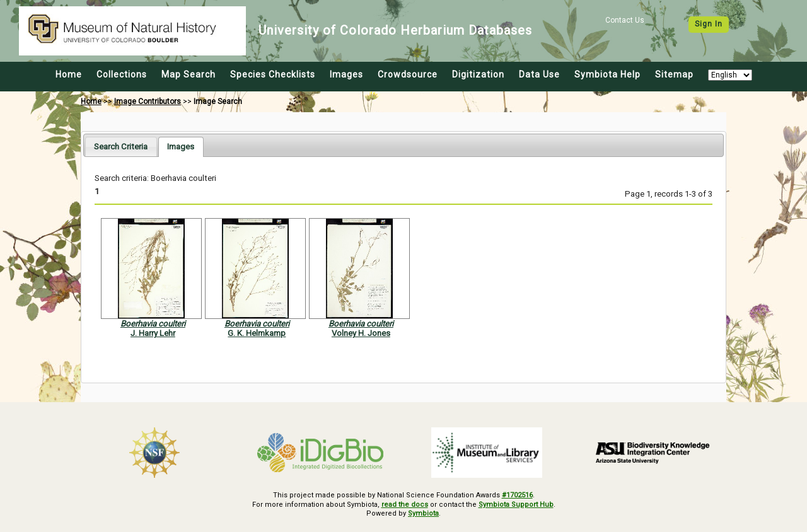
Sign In (709, 24)
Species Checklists (273, 74)
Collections (122, 74)
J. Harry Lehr (153, 333)
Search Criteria (121, 147)
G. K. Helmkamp (257, 333)
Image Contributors (148, 101)
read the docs (405, 505)
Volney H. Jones (361, 333)
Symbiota (423, 513)
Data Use (539, 74)
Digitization (478, 74)
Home (69, 74)
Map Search (189, 74)
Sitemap (674, 74)
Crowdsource (408, 74)
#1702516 (517, 495)
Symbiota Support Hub (516, 505)
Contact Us (625, 20)
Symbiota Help (607, 74)
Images (346, 74)
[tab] (121, 147)
